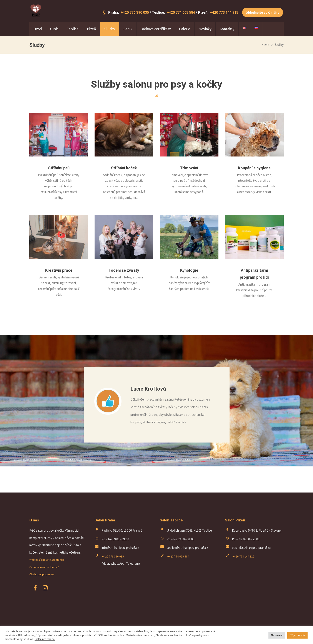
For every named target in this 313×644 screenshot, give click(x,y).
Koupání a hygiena (254, 168)
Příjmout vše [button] (297, 635)
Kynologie (189, 270)
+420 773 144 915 (224, 12)
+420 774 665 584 (180, 12)
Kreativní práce (59, 270)
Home (265, 45)
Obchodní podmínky (43, 574)
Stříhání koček (124, 168)
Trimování (189, 168)
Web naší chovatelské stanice (49, 560)
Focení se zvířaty (124, 270)
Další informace (45, 639)
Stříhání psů (59, 168)
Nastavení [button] (277, 635)
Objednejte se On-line (263, 12)
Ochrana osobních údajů (46, 567)
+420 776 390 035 (134, 12)
